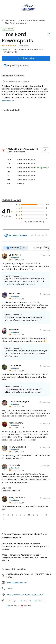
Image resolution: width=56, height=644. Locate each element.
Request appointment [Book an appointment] (16, 65)
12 (46, 515)
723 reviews (24, 46)
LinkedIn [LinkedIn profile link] (12, 606)
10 (37, 515)
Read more (8, 101)
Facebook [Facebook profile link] (26, 601)
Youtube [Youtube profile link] (26, 606)
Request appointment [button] (17, 583)
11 (42, 515)
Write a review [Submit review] (26, 58)
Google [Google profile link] (12, 601)
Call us (10, 589)
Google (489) (41, 248)
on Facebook (14, 257)
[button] (4, 515)
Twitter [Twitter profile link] (40, 601)
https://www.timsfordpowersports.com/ (25, 595)
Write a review (18, 235)
